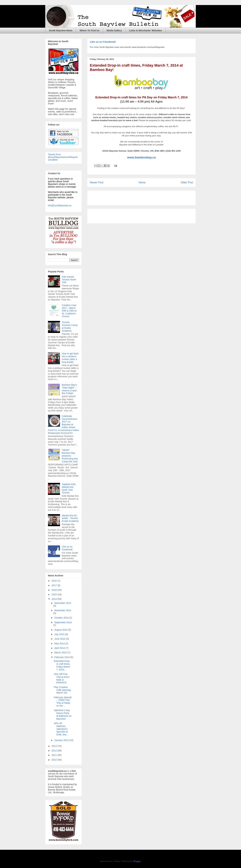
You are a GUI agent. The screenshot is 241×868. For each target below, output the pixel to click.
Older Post (187, 182)
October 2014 (62, 618)
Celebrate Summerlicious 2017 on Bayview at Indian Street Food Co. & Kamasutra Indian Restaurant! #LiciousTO (63, 425)
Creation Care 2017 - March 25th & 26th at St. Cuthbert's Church (69, 311)
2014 (55, 599)
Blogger (137, 861)
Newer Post (97, 182)
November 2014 (63, 610)
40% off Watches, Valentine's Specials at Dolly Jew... (61, 729)
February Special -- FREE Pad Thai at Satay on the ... (63, 702)
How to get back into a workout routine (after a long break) (70, 358)
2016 (55, 590)
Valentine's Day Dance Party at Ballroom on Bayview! (63, 714)
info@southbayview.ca (60, 205)
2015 (55, 594)
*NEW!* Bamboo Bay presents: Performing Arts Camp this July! (70, 456)
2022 (55, 581)
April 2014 (60, 648)
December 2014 (63, 603)
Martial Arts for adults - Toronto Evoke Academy (70, 518)
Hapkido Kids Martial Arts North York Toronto (69, 488)
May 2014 (60, 643)
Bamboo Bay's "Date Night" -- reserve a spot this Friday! (69, 389)
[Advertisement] (129, 197)
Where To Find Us (89, 30)
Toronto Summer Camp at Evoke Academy (70, 326)
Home (142, 182)
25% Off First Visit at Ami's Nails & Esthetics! (62, 678)
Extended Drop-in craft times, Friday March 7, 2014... (62, 665)
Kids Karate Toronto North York (69, 280)
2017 (55, 585)
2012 (55, 751)
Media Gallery (114, 30)
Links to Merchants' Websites (145, 30)
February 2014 (62, 657)
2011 (55, 755)
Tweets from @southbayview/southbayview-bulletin (63, 157)
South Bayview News (61, 30)
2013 (55, 746)
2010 (55, 760)
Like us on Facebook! (103, 42)
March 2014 (61, 653)
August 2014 (61, 630)
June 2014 (60, 639)
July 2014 (60, 634)
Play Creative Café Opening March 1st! (62, 690)
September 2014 (63, 622)
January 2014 (62, 740)
